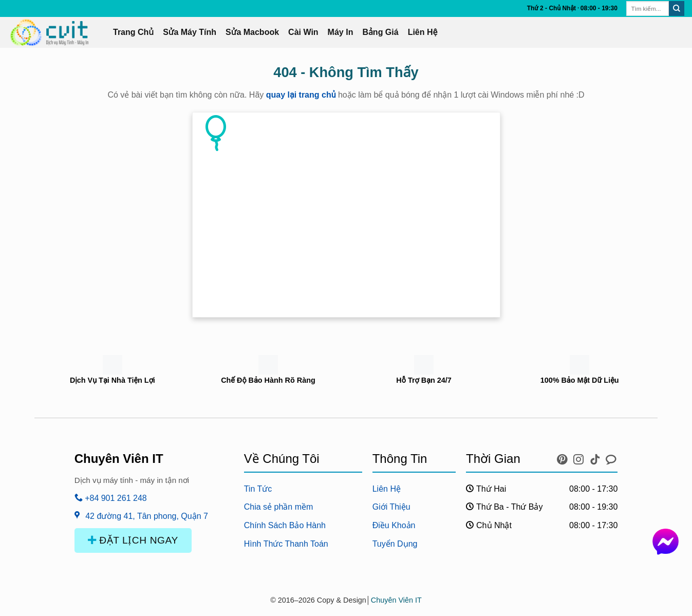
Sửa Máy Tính (190, 32)
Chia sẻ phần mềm (279, 507)
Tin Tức (258, 489)
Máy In (341, 32)
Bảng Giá (380, 32)
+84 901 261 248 (111, 498)
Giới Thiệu (391, 507)
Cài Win (303, 32)
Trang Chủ (133, 32)
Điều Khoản (394, 525)
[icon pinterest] (564, 457)
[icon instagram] (580, 457)
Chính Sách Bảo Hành (285, 525)
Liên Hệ (423, 32)
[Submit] (677, 9)
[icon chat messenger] (611, 457)
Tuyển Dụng (395, 544)
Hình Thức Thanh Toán (286, 544)
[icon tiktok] (596, 457)
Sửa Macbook (252, 32)
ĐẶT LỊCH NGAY (133, 540)
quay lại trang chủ (301, 95)
